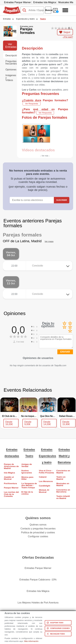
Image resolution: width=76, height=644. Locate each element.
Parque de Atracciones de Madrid (11, 466)
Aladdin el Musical (9, 478)
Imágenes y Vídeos (11, 78)
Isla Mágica (9, 473)
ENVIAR (65, 352)
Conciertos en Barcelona (63, 491)
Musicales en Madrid (63, 485)
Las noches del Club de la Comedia (11, 494)
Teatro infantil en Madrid (63, 497)
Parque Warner (11, 488)
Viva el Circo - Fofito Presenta (46, 472)
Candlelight (44, 486)
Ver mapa (49, 241)
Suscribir (62, 200)
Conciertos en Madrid (63, 472)
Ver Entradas (11, 45)
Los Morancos (46, 481)
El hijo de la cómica (27, 493)
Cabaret (43, 477)
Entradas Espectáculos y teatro (47, 456)
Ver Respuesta (31, 104)
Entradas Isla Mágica (45, 2)
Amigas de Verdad (27, 465)
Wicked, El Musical (44, 491)
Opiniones (11, 70)
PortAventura (10, 483)
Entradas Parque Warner (17, 2)
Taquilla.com (10, 8)
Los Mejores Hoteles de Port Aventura (38, 603)
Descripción (11, 55)
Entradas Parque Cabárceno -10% (38, 580)
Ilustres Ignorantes (27, 472)
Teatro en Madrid (61, 478)
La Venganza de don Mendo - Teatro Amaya (29, 485)
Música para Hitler (27, 478)
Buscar (48, 10)
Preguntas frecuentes (11, 62)
